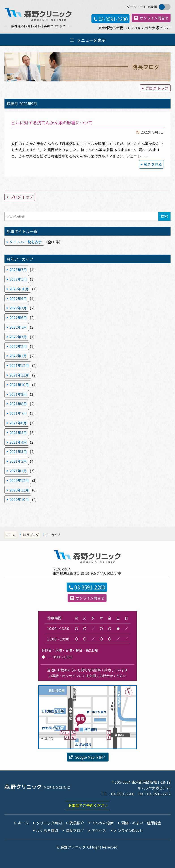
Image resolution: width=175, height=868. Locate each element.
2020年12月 (19, 480)
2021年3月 (18, 451)
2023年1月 (18, 279)
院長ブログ (31, 535)
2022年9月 (18, 298)
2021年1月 (18, 471)
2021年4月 (18, 442)
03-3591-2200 (113, 19)
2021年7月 (18, 413)
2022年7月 (18, 308)
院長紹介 (77, 823)
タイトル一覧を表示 (26, 242)
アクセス (99, 830)
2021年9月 (18, 394)
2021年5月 (18, 432)
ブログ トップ (157, 88)
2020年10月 (19, 499)
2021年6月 (18, 423)
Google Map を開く (91, 757)
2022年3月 (18, 337)
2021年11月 (19, 375)
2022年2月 (18, 346)
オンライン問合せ (154, 18)
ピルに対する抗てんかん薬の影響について (52, 122)
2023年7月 (18, 270)
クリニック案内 (49, 823)
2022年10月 (19, 289)
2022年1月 (18, 356)
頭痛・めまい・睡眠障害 (141, 823)
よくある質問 (47, 830)
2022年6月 (18, 317)
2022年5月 (18, 327)
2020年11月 (19, 490)
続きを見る (153, 164)
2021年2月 (18, 461)
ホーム (11, 535)
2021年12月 (19, 365)
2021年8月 (18, 404)
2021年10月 (19, 385)
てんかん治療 (103, 823)
